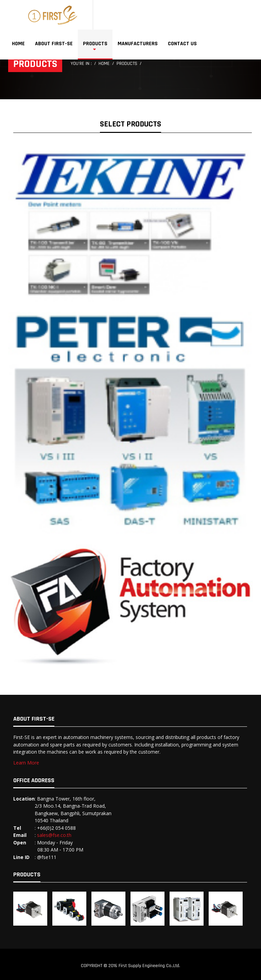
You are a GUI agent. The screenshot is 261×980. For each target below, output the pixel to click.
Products (95, 44)
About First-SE (54, 44)
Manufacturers (138, 44)
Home (18, 44)
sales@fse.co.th (54, 835)
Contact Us (182, 44)
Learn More (26, 763)
